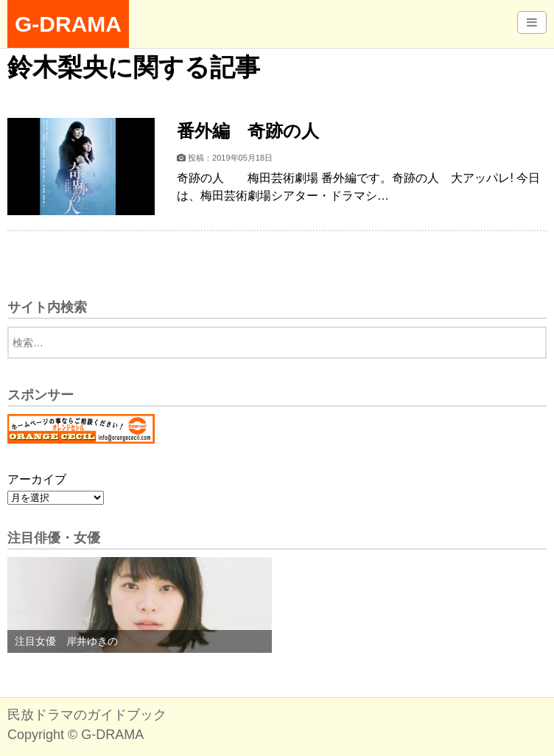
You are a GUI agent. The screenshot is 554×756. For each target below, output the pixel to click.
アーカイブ (37, 479)
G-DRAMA (68, 24)
